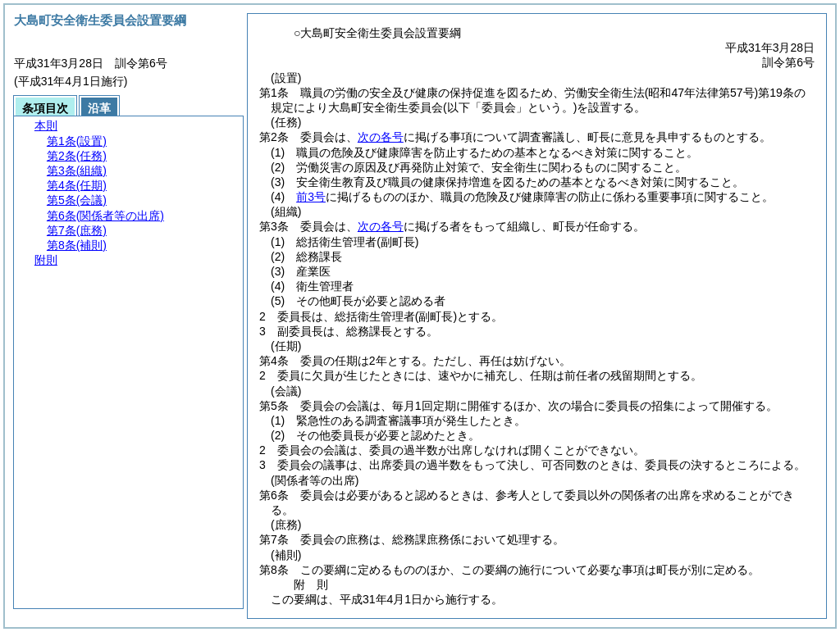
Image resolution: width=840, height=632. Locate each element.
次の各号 (381, 137)
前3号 (311, 197)
